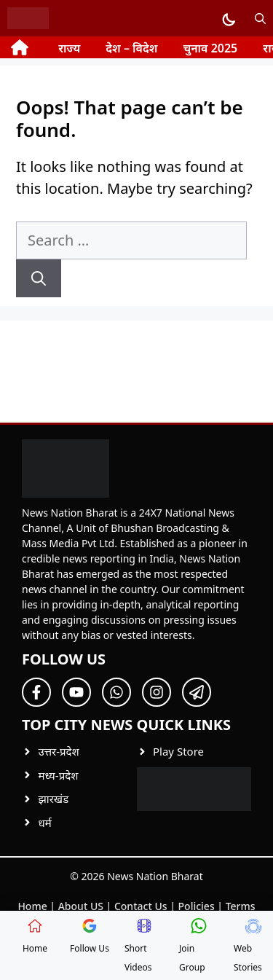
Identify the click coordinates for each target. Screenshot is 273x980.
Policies (197, 906)
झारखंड (54, 799)
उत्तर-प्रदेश (59, 751)
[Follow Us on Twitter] (76, 692)
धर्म (45, 823)
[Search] (39, 278)
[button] (260, 18)
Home (32, 906)
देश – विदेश (131, 48)
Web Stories (248, 946)
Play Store (178, 751)
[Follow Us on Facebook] (36, 692)
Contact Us (141, 906)
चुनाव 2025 (210, 48)
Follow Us (90, 936)
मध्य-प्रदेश (59, 775)
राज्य (69, 48)
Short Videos (139, 946)
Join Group (193, 946)
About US (81, 906)
